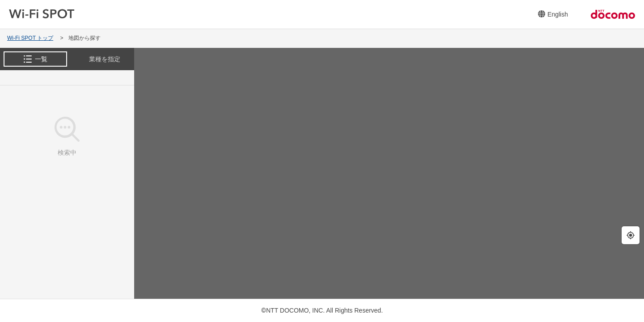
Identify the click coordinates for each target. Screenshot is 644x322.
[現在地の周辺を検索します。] (631, 235)
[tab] (35, 59)
